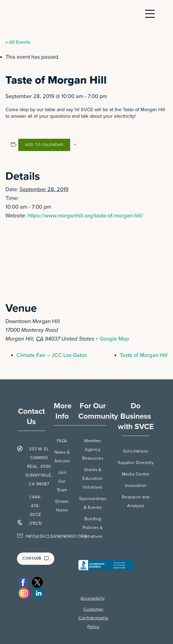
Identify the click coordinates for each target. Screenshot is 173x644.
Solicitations (136, 451)
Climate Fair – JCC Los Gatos (52, 355)
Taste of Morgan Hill (144, 355)
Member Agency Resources (93, 450)
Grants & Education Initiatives (93, 478)
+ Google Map (112, 339)
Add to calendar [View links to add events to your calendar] (44, 145)
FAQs (62, 441)
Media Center (136, 474)
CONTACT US (36, 558)
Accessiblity (93, 598)
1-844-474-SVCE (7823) (35, 510)
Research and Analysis (136, 501)
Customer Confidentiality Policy (93, 618)
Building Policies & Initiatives (93, 528)
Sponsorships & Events (93, 503)
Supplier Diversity (136, 463)
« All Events (18, 42)
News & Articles (62, 457)
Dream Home (62, 506)
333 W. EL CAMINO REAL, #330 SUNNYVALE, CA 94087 (39, 466)
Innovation (136, 486)
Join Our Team (62, 481)
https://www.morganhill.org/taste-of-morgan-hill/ (85, 216)
